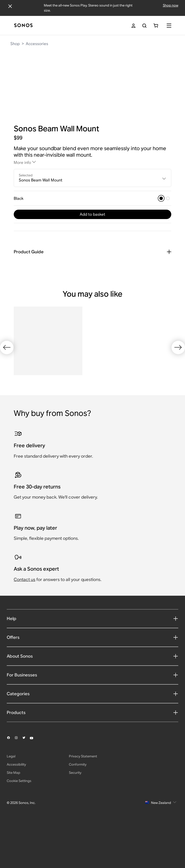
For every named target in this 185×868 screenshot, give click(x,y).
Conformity (78, 814)
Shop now (171, 5)
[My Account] (133, 26)
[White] (168, 198)
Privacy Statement (83, 806)
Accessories (37, 44)
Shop (15, 44)
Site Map (13, 822)
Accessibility (16, 814)
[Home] (23, 26)
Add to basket (92, 214)
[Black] (161, 198)
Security (75, 822)
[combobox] (92, 178)
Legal (11, 806)
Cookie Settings (19, 830)
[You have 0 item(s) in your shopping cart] (156, 26)
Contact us (25, 629)
